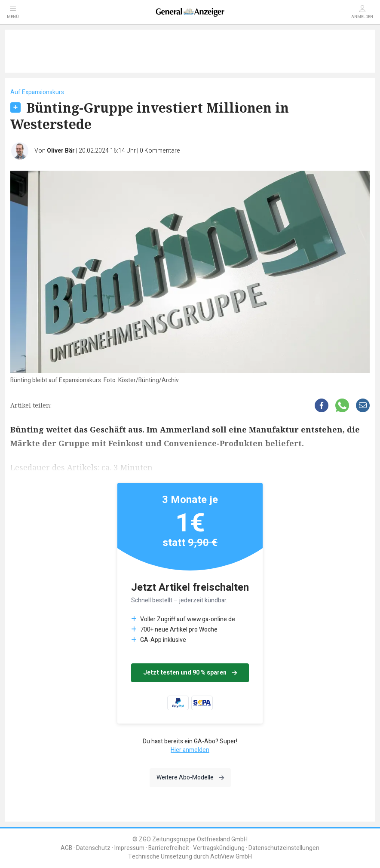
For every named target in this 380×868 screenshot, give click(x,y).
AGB (66, 848)
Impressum (129, 848)
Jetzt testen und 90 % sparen (190, 673)
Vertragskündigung (219, 848)
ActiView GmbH (231, 857)
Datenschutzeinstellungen (284, 848)
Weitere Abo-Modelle (190, 778)
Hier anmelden (190, 750)
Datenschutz (93, 848)
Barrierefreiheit (169, 848)
